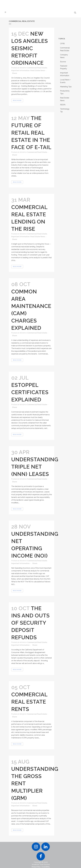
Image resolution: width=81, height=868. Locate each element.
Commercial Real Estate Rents (29, 702)
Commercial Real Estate (37, 68)
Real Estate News (38, 70)
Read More (17, 100)
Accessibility (46, 867)
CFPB (62, 44)
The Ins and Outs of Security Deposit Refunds (30, 623)
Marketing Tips (66, 87)
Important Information (20, 70)
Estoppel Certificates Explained (30, 392)
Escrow (63, 62)
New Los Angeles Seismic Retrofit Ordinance (30, 48)
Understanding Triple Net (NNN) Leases (35, 467)
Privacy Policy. (36, 867)
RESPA (63, 105)
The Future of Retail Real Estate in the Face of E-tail (31, 133)
